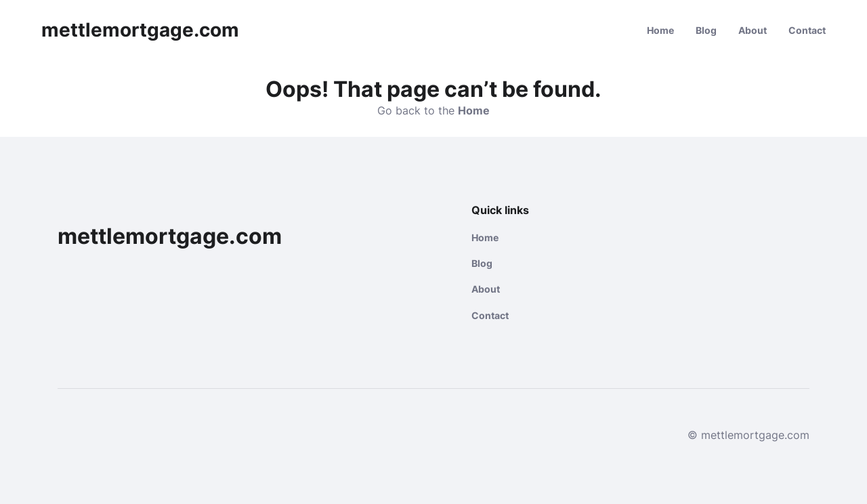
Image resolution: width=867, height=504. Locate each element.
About (753, 30)
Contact (807, 30)
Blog (706, 30)
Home (660, 30)
